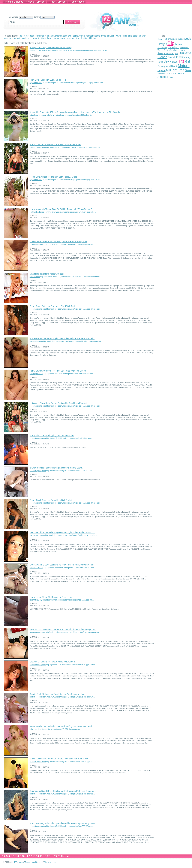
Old (168, 74)
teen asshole (59, 38)
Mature (184, 66)
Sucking (180, 39)
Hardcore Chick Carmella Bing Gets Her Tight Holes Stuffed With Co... (62, 532)
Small (168, 66)
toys (78, 38)
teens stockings (39, 38)
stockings (40, 36)
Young (174, 74)
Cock (187, 39)
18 (52, 856)
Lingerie (161, 70)
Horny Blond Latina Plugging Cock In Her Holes (52, 435)
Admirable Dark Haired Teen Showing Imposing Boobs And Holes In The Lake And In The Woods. (75, 112)
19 (55, 856)
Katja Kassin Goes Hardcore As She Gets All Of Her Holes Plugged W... (63, 629)
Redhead (161, 74)
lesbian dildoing (89, 38)
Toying (160, 50)
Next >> (65, 856)
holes (22, 36)
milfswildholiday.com (38, 665)
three (104, 36)
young (118, 36)
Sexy (167, 61)
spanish (111, 36)
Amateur (163, 77)
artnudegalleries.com (38, 115)
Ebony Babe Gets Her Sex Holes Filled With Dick (52, 306)
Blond (178, 57)
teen (32, 36)
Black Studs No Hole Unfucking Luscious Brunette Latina (56, 468)
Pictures (178, 70)
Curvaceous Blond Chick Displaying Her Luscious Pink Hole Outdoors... (63, 791)
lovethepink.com (36, 374)
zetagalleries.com (59, 36)
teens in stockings (22, 38)
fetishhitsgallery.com (38, 438)
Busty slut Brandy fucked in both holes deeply (51, 48)
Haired (171, 47)
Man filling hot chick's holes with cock (47, 274)
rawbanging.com (36, 341)
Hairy (160, 39)
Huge (171, 77)
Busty (171, 57)
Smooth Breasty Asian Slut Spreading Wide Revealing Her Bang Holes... (63, 823)
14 (37, 856)
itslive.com (34, 729)
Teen (188, 70)
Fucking (186, 57)
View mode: (21, 17)
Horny (182, 50)
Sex (176, 54)
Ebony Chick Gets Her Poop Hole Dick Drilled (51, 500)
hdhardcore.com (36, 568)
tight (47, 36)
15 (41, 856)
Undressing (162, 48)
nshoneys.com (35, 50)
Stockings (175, 50)
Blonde (162, 57)
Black (174, 66)
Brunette (185, 53)
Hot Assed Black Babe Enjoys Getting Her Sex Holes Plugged (58, 403)
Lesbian (179, 44)
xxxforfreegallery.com (38, 244)
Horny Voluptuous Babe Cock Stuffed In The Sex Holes (55, 144)
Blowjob (162, 44)
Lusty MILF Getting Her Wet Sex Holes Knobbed (52, 662)
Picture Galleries (14, 2)
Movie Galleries (36, 2)
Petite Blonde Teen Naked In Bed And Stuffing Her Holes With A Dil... (62, 726)
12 (30, 856)
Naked (186, 48)
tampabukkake (93, 36)
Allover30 (170, 54)
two (70, 36)
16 (45, 856)
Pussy (161, 53)
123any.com (19, 862)
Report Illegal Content (34, 862)
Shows (167, 50)
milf (27, 36)
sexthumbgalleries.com (39, 212)
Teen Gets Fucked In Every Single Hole (48, 80)
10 (23, 856)
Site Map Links (50, 862)
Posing (161, 66)
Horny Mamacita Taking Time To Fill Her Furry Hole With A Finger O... (62, 209)
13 (34, 856)
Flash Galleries (58, 2)
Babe (175, 62)
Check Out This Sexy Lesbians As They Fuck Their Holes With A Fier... (62, 565)
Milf (169, 70)
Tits (181, 61)
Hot (165, 39)
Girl (187, 61)
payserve (71, 38)
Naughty (179, 48)
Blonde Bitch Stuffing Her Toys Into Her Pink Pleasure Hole (57, 694)
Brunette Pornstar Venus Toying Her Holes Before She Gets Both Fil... (62, 338)
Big (171, 43)
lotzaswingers (79, 36)
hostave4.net (35, 277)
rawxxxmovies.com (37, 535)
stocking (137, 36)
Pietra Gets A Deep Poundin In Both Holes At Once (53, 177)
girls (130, 36)
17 (48, 856)
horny (50, 38)
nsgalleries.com (36, 83)
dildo (125, 36)
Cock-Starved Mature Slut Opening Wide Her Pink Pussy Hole (58, 241)
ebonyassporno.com (38, 147)
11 (27, 856)
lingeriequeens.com (37, 632)
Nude (160, 62)
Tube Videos (77, 2)
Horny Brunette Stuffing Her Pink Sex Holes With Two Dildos (58, 371)
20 (59, 856)
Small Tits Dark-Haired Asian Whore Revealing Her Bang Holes (59, 759)
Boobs (181, 74)
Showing (172, 39)
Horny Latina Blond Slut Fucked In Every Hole (51, 597)
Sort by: (44, 17)
